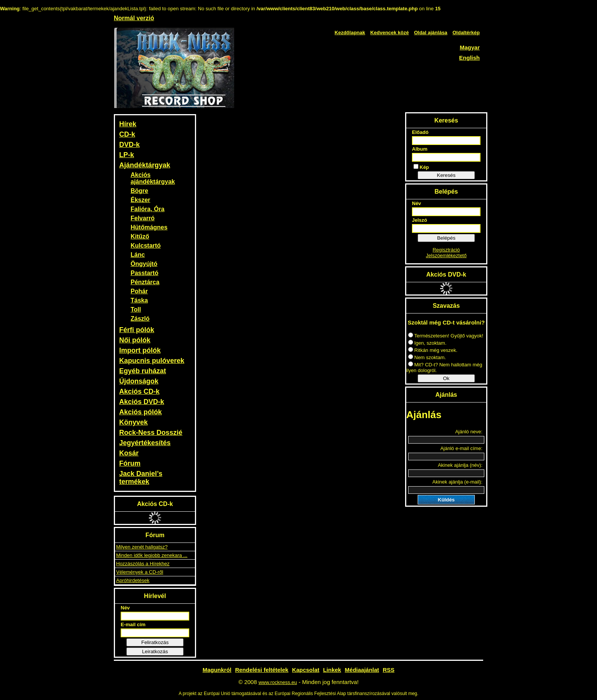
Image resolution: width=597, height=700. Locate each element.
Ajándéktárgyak (145, 165)
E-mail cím (133, 624)
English (469, 58)
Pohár (139, 291)
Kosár (129, 453)
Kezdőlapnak (350, 33)
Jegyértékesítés (145, 443)
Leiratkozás (155, 651)
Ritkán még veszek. (433, 350)
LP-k (127, 155)
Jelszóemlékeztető (446, 255)
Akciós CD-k (139, 391)
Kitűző (140, 236)
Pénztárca (145, 282)
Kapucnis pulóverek (152, 361)
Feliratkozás (155, 642)
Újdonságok (139, 381)
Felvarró (143, 218)
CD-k (127, 134)
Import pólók (140, 350)
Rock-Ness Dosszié (151, 433)
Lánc (138, 255)
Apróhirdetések (133, 580)
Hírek (128, 124)
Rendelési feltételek (262, 670)
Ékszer (140, 200)
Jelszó (420, 220)
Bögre (139, 191)
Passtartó (144, 273)
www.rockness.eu (278, 682)
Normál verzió (134, 18)
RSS (389, 670)
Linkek (332, 670)
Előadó (420, 132)
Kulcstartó (146, 246)
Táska (139, 300)
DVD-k (129, 145)
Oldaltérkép (466, 33)
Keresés (446, 175)
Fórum (130, 463)
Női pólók (135, 340)
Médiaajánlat (362, 670)
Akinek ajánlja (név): (460, 465)
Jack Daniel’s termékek (141, 478)
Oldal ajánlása (430, 33)
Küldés (446, 500)
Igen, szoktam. (427, 343)
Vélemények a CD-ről (140, 572)
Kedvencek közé (390, 33)
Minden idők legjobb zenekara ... (152, 555)
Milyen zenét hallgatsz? (142, 547)
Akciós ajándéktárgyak (153, 178)
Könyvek (133, 422)
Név (125, 608)
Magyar (470, 47)
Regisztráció (446, 250)
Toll (136, 309)
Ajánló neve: (469, 432)
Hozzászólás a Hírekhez (143, 564)
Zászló (140, 319)
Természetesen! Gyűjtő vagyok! (446, 336)
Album (420, 149)
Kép (421, 167)
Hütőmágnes (149, 227)
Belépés (446, 238)
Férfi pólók (137, 330)
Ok (446, 378)
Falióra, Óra (148, 209)
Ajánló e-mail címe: (461, 448)
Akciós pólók (140, 412)
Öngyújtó (144, 264)
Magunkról (217, 670)
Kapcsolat (306, 670)
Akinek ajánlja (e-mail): (458, 482)
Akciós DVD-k (142, 402)
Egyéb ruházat (143, 371)
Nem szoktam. (427, 357)
